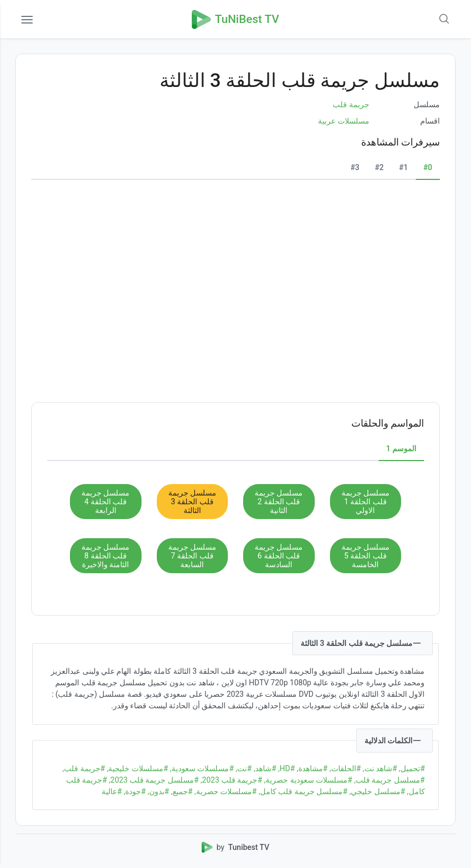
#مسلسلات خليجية (136, 768)
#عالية (112, 791)
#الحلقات (344, 768)
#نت (243, 768)
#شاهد (264, 768)
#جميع (181, 791)
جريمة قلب (351, 104)
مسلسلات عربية (343, 121)
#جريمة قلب (84, 768)
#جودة (134, 791)
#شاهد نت (379, 768)
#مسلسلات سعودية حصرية (307, 780)
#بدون (158, 791)
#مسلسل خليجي (376, 791)
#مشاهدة (311, 768)
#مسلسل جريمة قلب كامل (302, 791)
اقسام (430, 121)
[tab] (428, 168)
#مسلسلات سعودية (201, 768)
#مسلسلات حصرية (224, 791)
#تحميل (411, 768)
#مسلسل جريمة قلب (389, 780)
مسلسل (427, 104)
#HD (286, 768)
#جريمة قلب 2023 (231, 780)
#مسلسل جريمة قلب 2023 (153, 780)
